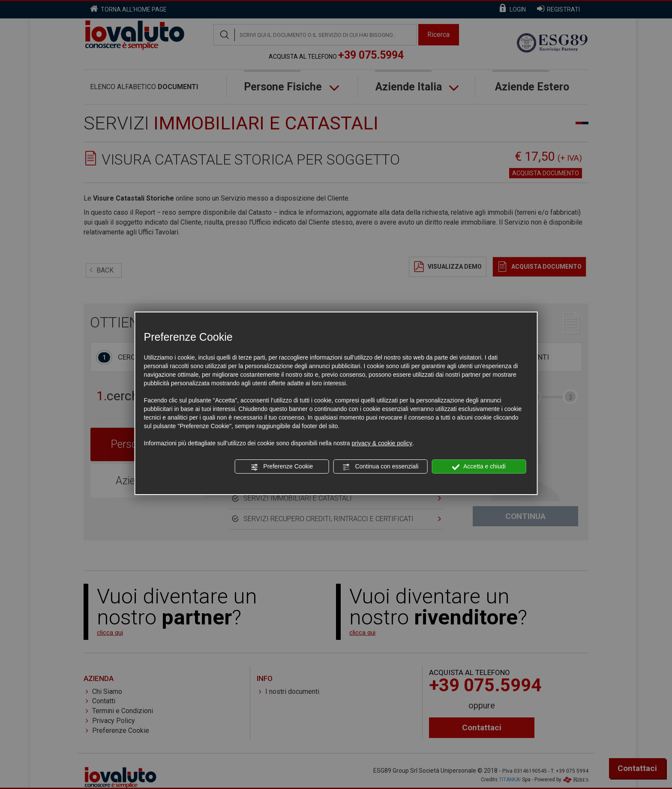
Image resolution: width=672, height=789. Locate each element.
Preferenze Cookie (282, 467)
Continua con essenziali (381, 467)
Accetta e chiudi (479, 467)
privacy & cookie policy (382, 443)
